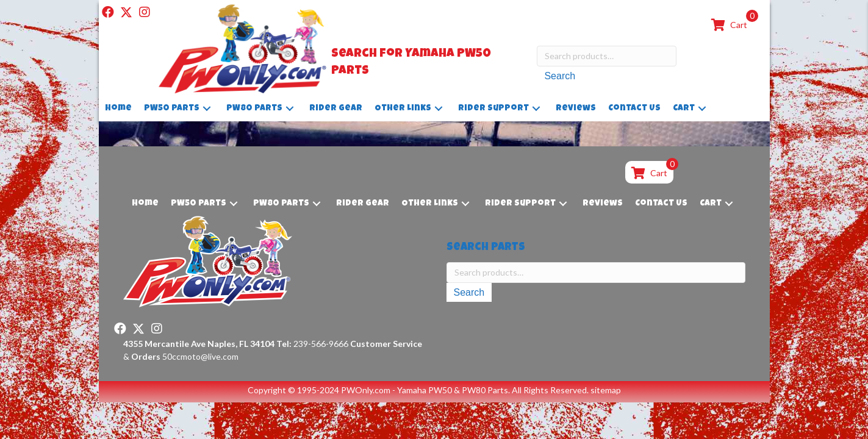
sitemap (606, 390)
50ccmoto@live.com (200, 356)
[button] (108, 12)
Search (560, 76)
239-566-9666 (312, 344)
